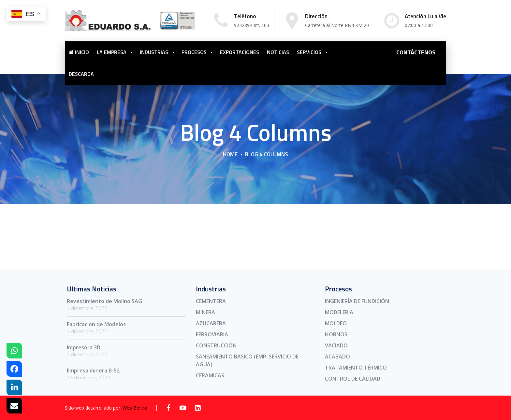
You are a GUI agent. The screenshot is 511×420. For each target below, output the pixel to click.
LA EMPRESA (112, 52)
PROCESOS (194, 52)
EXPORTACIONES (240, 52)
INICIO (79, 52)
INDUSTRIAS (154, 52)
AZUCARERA (211, 323)
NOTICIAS (278, 52)
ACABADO (337, 357)
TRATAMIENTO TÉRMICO (356, 368)
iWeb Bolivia (134, 408)
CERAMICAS (210, 375)
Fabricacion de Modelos (96, 324)
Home (230, 154)
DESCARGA (81, 74)
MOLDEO (336, 323)
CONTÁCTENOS (416, 52)
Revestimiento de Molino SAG (104, 301)
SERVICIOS (309, 52)
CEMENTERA (211, 301)
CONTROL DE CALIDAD (353, 379)
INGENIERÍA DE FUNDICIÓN (357, 301)
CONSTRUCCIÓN (216, 345)
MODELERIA (339, 312)
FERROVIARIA (212, 334)
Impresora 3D (84, 347)
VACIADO (336, 345)
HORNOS (336, 334)
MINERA (205, 312)
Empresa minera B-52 (93, 371)
